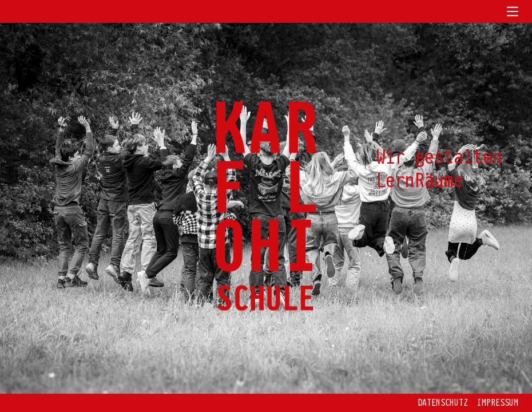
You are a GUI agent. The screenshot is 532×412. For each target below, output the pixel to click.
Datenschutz (443, 403)
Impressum (498, 403)
